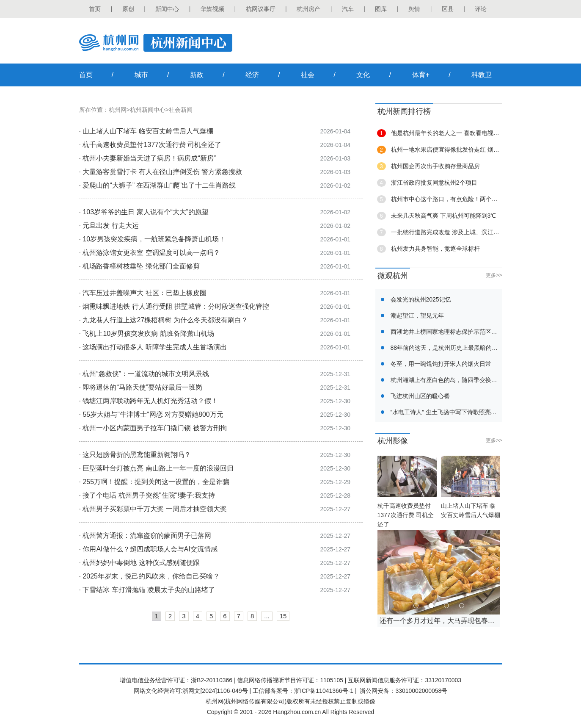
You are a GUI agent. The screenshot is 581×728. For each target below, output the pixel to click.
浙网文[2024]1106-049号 (215, 691)
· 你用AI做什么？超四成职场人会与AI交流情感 (148, 549)
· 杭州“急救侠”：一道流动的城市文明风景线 (144, 374)
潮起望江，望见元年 (417, 316)
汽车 (348, 9)
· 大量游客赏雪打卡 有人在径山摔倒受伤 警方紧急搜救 (161, 172)
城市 (141, 75)
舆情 (414, 9)
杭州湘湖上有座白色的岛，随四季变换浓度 (447, 380)
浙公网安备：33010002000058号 (403, 691)
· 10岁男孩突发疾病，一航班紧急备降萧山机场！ (153, 239)
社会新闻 (181, 110)
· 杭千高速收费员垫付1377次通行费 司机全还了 (150, 145)
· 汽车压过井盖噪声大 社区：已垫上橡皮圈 (143, 293)
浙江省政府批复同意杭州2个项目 (434, 183)
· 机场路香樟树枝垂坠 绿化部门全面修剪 (139, 266)
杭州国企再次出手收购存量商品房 (435, 166)
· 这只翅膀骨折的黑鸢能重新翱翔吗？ (135, 455)
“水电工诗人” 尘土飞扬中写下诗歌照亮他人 (447, 412)
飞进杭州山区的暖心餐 (420, 396)
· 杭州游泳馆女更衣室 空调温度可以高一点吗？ (150, 253)
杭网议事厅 (261, 9)
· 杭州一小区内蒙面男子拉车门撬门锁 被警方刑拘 (153, 428)
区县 (448, 9)
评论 (481, 9)
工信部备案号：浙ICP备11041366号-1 (303, 691)
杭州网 (118, 110)
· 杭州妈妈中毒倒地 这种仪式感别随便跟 (139, 563)
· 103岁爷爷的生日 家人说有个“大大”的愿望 (144, 212)
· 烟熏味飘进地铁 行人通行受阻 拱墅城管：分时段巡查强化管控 (174, 306)
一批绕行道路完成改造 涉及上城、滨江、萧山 (451, 232)
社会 (308, 75)
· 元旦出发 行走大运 (109, 226)
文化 (363, 75)
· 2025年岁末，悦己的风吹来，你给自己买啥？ (149, 576)
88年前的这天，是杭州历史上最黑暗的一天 (447, 348)
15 (283, 616)
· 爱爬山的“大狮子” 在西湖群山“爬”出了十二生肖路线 (158, 185)
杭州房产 (308, 9)
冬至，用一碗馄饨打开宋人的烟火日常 (441, 364)
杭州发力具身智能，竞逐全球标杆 (435, 249)
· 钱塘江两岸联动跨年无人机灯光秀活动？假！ (149, 401)
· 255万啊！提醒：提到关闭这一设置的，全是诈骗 (154, 482)
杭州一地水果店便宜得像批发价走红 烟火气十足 (454, 149)
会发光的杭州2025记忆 (421, 299)
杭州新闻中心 (148, 110)
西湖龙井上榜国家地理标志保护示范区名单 (447, 332)
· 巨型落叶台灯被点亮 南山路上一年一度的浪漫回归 (156, 468)
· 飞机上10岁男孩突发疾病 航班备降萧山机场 (147, 334)
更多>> (494, 275)
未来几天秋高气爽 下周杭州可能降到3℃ (444, 216)
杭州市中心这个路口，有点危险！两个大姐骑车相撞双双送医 (471, 199)
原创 (128, 9)
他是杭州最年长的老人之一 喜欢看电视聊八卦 (451, 133)
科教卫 (482, 75)
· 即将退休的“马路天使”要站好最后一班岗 (141, 387)
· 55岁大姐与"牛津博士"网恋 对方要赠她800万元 (151, 414)
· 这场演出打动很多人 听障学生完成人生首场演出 (153, 347)
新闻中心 (167, 9)
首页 (95, 9)
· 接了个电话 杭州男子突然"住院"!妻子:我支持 (147, 495)
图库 (381, 9)
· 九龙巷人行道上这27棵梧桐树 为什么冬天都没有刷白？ (164, 320)
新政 (197, 75)
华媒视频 (212, 9)
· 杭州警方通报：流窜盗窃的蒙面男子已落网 (145, 536)
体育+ (421, 75)
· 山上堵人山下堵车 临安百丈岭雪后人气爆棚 (146, 131)
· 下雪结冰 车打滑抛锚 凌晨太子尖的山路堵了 (147, 590)
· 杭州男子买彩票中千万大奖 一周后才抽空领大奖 (153, 509)
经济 (252, 75)
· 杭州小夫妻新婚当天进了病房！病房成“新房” (148, 158)
